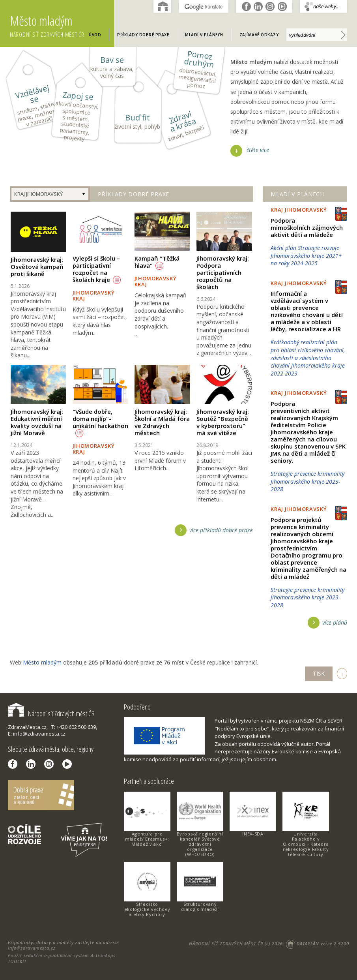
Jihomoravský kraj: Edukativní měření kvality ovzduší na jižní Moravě (37, 422)
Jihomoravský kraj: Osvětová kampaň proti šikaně (37, 267)
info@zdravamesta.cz (32, 948)
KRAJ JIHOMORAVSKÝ (38, 194)
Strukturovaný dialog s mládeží (200, 907)
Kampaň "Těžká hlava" (157, 262)
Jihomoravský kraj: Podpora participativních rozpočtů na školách (223, 272)
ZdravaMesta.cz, (28, 727)
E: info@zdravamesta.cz (37, 734)
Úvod (95, 35)
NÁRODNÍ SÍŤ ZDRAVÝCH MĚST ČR (226, 943)
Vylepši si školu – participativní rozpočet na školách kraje (97, 269)
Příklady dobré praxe (143, 35)
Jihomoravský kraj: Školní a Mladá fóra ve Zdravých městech (162, 422)
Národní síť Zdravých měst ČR (51, 713)
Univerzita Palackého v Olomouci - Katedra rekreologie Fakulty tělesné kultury (306, 844)
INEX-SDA (253, 834)
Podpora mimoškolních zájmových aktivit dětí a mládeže (307, 227)
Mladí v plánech (204, 35)
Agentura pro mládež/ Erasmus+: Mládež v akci (147, 839)
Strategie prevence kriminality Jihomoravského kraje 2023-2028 (307, 481)
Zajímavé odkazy (259, 35)
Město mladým (62, 26)
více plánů (335, 622)
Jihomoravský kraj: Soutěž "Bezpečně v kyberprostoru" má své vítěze (223, 422)
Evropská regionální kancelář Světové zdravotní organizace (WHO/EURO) (200, 844)
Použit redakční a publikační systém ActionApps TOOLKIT (62, 958)
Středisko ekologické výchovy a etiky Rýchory (147, 909)
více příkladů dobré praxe (221, 530)
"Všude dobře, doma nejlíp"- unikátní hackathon (100, 422)
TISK (319, 673)
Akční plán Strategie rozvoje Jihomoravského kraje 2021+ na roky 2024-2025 (306, 255)
